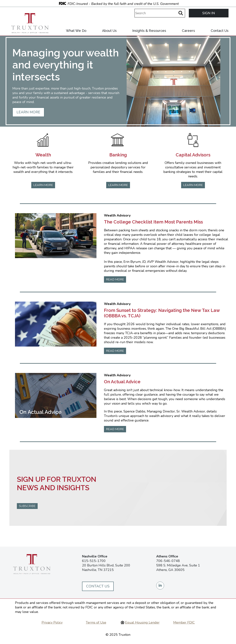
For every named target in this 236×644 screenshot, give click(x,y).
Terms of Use (96, 622)
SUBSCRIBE (27, 506)
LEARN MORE (28, 112)
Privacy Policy (52, 622)
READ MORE (115, 279)
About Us (109, 31)
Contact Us (220, 31)
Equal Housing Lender (142, 622)
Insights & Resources (149, 31)
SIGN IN (209, 13)
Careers (188, 31)
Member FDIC (184, 622)
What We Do (76, 31)
